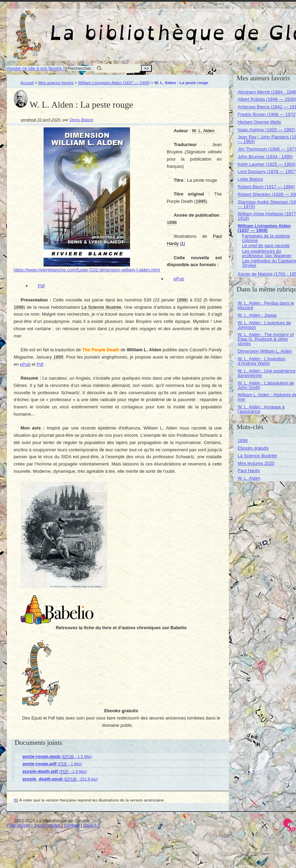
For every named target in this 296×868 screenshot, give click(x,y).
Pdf (41, 286)
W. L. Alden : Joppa (257, 315)
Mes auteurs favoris (56, 83)
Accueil (27, 83)
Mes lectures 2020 (256, 463)
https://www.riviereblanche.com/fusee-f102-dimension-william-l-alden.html (87, 270)
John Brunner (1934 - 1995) (265, 157)
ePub (179, 279)
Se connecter (47, 825)
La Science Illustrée (257, 456)
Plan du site (19, 825)
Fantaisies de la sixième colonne (266, 238)
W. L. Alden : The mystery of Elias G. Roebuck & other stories (266, 339)
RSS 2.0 (92, 825)
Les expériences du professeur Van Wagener (267, 253)
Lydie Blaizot (250, 179)
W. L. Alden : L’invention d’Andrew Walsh (261, 361)
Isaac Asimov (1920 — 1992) (266, 130)
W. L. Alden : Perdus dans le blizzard (266, 305)
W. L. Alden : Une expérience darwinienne (267, 373)
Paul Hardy (249, 471)
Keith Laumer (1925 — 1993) (267, 164)
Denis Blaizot (81, 120)
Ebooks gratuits (253, 448)
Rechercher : (81, 68)
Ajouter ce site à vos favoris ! (36, 68)
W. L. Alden (249, 478)
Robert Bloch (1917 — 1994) (266, 187)
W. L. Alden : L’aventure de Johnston (264, 325)
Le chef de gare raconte (266, 246)
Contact (72, 825)
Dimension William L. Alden (265, 351)
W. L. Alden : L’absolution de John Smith (266, 385)
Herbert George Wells (259, 122)
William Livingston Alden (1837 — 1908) (114, 83)
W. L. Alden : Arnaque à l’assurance (261, 409)
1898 (243, 440)
